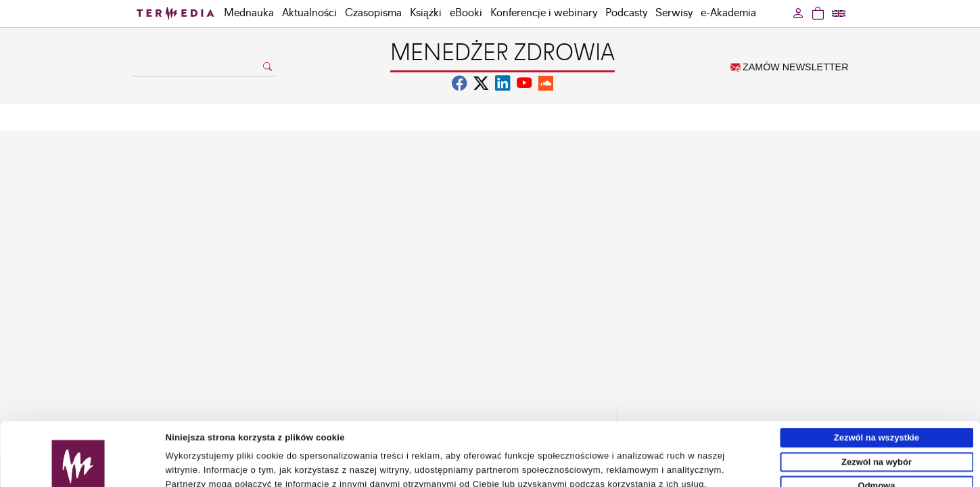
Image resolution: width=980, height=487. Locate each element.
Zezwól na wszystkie (877, 378)
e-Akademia (728, 13)
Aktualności (309, 13)
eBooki (466, 13)
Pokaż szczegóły (627, 471)
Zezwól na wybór (877, 402)
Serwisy (674, 13)
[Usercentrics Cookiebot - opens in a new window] (78, 471)
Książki (426, 13)
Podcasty (626, 13)
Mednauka (249, 13)
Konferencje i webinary (544, 13)
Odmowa (877, 426)
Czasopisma (373, 13)
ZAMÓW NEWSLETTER (789, 67)
